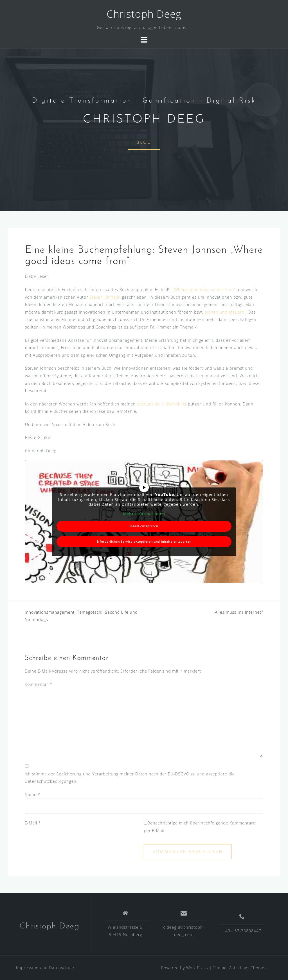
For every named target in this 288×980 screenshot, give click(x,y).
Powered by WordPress (185, 968)
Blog (144, 142)
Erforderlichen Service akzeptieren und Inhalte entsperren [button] (144, 542)
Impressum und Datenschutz (45, 968)
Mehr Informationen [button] (144, 514)
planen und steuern (225, 312)
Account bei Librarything (162, 404)
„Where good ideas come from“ (204, 290)
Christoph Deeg (144, 14)
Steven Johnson (105, 297)
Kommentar (38, 684)
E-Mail (33, 823)
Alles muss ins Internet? (239, 612)
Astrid (235, 968)
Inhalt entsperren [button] (144, 526)
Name (32, 794)
